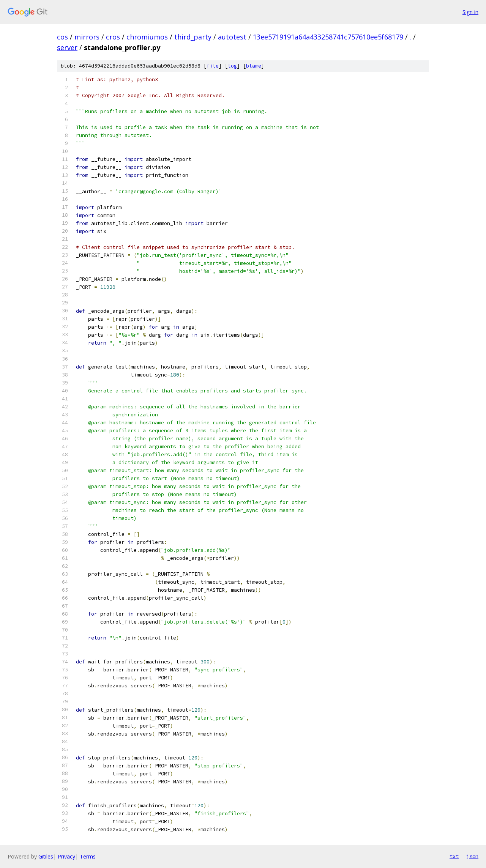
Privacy (66, 856)
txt (454, 856)
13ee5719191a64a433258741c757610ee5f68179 (328, 37)
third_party (193, 37)
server (67, 47)
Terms (88, 856)
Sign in (470, 12)
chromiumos (147, 37)
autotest (232, 37)
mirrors (87, 37)
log (232, 66)
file (213, 66)
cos (62, 37)
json (472, 856)
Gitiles (46, 856)
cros (113, 37)
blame (254, 66)
